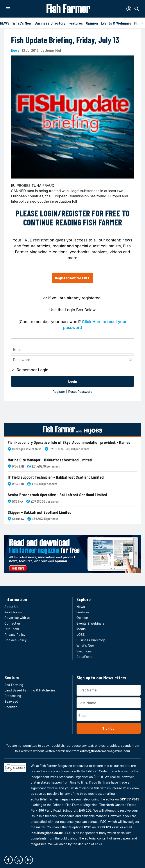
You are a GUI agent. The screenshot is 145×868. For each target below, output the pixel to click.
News (15, 50)
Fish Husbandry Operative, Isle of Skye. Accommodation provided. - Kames (69, 442)
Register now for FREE (72, 278)
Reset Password (80, 392)
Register (59, 392)
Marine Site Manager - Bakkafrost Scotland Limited (50, 460)
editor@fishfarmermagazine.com (105, 751)
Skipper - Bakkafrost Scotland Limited (39, 512)
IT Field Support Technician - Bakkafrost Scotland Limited (56, 477)
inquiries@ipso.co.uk (47, 833)
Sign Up (108, 728)
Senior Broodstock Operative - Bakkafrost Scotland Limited (57, 495)
